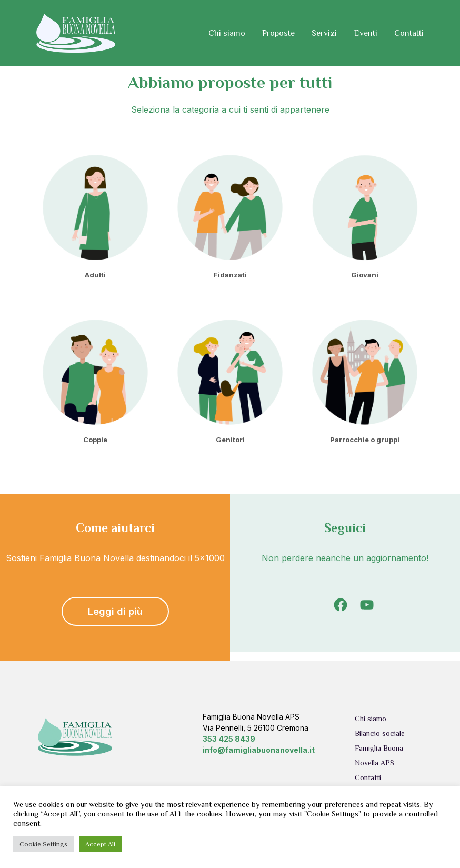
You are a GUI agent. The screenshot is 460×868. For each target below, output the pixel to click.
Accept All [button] (100, 844)
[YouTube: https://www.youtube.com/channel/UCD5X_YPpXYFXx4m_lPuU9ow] (367, 605)
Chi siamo (227, 33)
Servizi (324, 33)
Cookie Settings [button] (43, 844)
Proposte (278, 33)
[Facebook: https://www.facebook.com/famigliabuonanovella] (341, 605)
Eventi (366, 33)
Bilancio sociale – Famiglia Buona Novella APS (383, 748)
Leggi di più (115, 611)
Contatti (409, 33)
